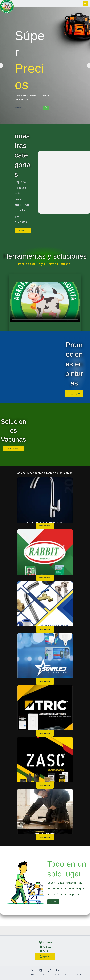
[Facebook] (41, 970)
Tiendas (45, 951)
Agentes (45, 956)
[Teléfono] (49, 970)
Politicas (45, 947)
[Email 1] (58, 970)
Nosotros (45, 943)
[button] (23, 231)
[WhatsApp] (32, 970)
